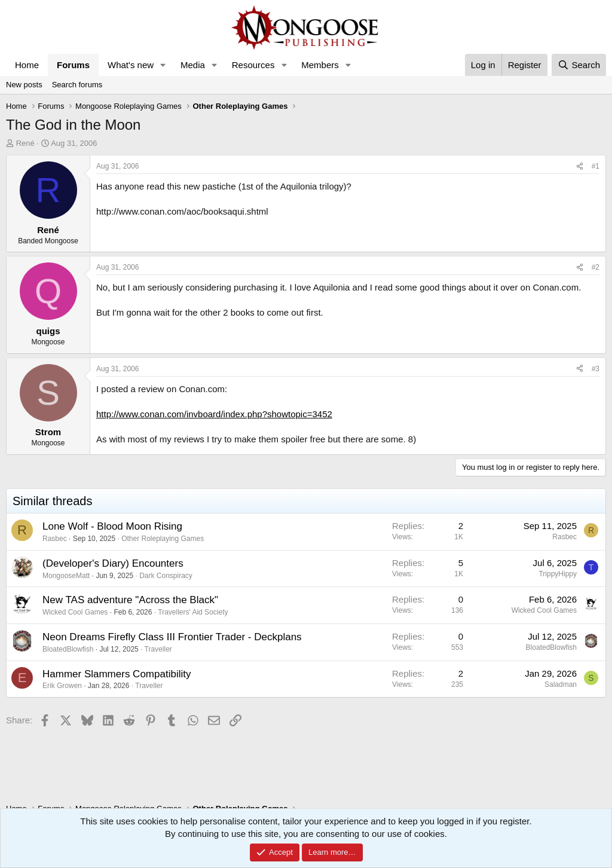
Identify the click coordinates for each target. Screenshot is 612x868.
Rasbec (55, 539)
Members (320, 65)
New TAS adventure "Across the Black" (130, 600)
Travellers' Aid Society (193, 612)
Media (193, 65)
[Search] (579, 65)
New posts (24, 85)
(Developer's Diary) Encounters (113, 563)
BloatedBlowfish (68, 649)
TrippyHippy (558, 574)
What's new (131, 65)
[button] (163, 65)
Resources (253, 65)
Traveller (158, 649)
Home (27, 65)
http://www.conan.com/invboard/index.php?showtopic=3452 (214, 414)
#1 (596, 166)
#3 (596, 369)
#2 (596, 267)
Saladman (561, 684)
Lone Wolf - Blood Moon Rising (112, 526)
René (25, 143)
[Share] (580, 166)
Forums (73, 65)
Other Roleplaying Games (163, 539)
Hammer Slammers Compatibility (117, 674)
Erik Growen (62, 686)
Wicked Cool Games (75, 612)
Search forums (77, 85)
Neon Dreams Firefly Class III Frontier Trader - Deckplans (172, 637)
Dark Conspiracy (166, 576)
